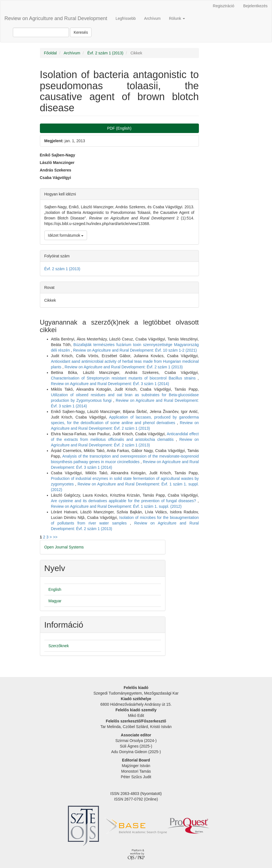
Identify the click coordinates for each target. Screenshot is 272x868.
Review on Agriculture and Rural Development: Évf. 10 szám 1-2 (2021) (135, 350)
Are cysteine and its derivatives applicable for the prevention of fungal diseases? (124, 501)
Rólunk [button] (177, 18)
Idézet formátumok (66, 235)
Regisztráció (224, 6)
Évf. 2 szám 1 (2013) (105, 53)
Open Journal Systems (64, 547)
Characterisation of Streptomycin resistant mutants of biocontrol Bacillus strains (124, 378)
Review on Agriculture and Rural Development (56, 18)
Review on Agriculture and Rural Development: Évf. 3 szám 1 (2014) (110, 384)
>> (55, 537)
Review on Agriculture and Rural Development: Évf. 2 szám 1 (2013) (124, 367)
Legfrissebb (126, 18)
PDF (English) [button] (119, 128)
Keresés (81, 32)
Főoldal (50, 53)
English (55, 589)
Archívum (152, 18)
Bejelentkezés (255, 6)
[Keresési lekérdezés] (41, 32)
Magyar (55, 601)
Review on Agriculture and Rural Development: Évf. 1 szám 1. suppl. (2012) (116, 506)
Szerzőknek (59, 646)
